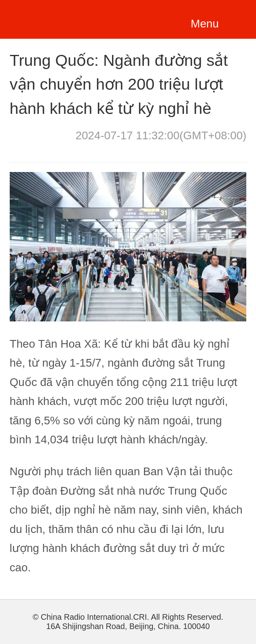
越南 (56, 18)
